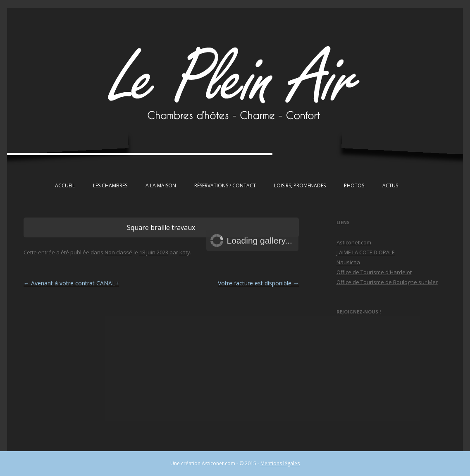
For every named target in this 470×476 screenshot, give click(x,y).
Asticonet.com (354, 242)
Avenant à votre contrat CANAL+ (71, 283)
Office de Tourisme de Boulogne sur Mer (387, 282)
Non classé (118, 252)
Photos (354, 185)
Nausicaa (348, 262)
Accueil (65, 185)
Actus (390, 185)
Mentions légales (280, 463)
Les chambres (110, 185)
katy (185, 252)
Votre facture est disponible (258, 283)
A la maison (161, 185)
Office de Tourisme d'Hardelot (374, 272)
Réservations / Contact (225, 185)
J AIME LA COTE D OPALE (366, 252)
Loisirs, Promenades (300, 185)
